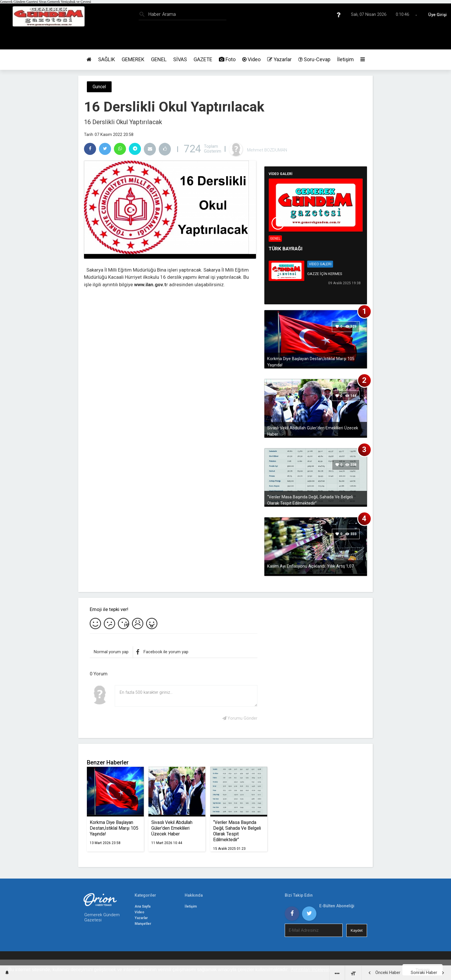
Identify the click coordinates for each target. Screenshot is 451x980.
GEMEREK (133, 59)
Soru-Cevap (314, 59)
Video (251, 59)
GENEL (159, 59)
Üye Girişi (437, 15)
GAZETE (203, 59)
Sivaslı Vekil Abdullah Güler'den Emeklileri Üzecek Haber (313, 431)
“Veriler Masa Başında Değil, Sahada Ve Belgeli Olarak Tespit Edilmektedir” (310, 500)
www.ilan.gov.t (150, 285)
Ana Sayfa (143, 906)
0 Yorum (99, 674)
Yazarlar (279, 59)
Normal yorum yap (111, 652)
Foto (227, 59)
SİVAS (180, 59)
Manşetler (143, 924)
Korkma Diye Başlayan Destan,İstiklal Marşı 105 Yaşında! (311, 362)
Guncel (99, 87)
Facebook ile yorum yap (162, 652)
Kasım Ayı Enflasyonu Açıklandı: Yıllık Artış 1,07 (310, 566)
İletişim (345, 59)
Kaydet (357, 930)
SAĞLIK (107, 59)
